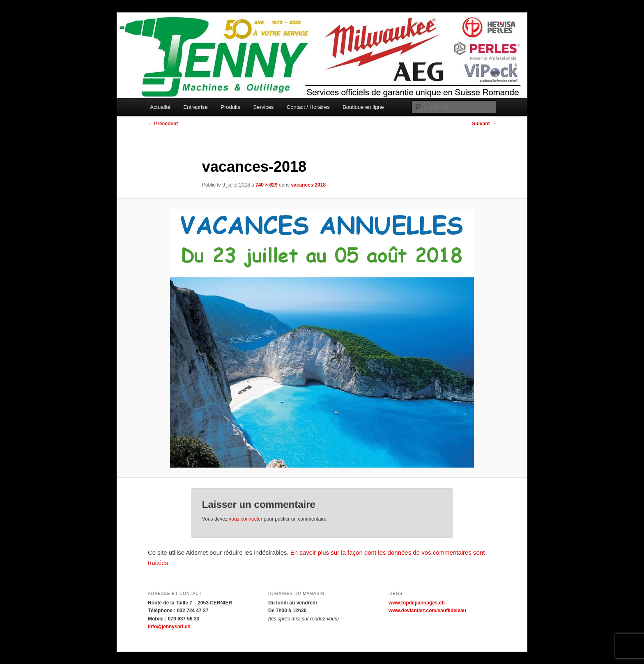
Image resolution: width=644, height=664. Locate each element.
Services (264, 107)
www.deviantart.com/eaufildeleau (427, 611)
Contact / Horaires (308, 107)
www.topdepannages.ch (417, 603)
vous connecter (245, 519)
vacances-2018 (308, 185)
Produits (230, 107)
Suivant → (484, 124)
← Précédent (163, 124)
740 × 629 (267, 185)
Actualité (160, 107)
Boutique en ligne (363, 107)
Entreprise (196, 107)
